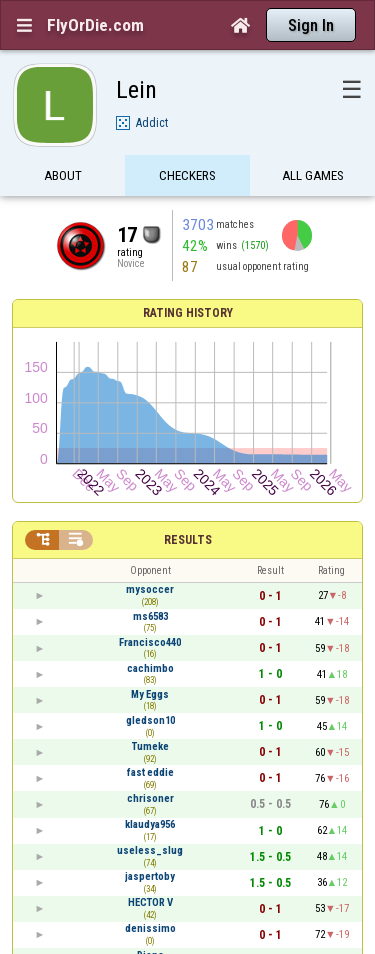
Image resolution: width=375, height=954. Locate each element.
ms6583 (150, 616)
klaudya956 (150, 824)
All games (313, 177)
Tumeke (150, 746)
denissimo (150, 928)
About (63, 177)
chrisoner (150, 798)
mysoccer (150, 589)
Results (188, 540)
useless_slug (150, 850)
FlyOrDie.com (95, 25)
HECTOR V (150, 902)
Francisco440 (150, 642)
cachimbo (150, 668)
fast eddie (150, 772)
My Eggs (150, 694)
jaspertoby (150, 876)
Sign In (311, 25)
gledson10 (150, 720)
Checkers (187, 177)
